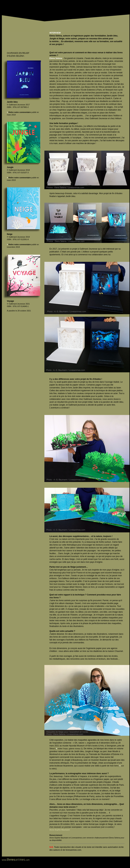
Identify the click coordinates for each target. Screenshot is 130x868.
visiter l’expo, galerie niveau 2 (70, 749)
